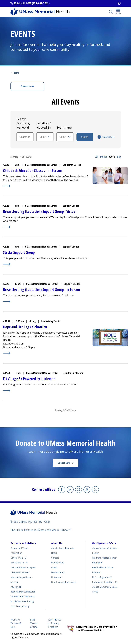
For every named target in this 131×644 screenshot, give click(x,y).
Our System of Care (104, 543)
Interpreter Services (20, 572)
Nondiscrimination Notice (64, 582)
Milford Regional (100, 577)
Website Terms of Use (16, 623)
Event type (64, 127)
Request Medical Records (23, 591)
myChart (15, 582)
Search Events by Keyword (23, 123)
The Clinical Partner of (39, 530)
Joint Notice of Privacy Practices (55, 623)
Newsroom (27, 86)
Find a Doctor (17, 562)
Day (119, 157)
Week (112, 157)
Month (104, 157)
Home (16, 73)
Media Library (58, 572)
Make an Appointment (21, 577)
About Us (57, 543)
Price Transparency (20, 606)
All (97, 157)
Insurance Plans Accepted (23, 567)
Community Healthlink (103, 582)
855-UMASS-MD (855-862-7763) (32, 3)
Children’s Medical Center (104, 557)
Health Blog (22, 601)
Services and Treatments (23, 596)
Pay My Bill (16, 587)
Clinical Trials (17, 557)
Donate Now (64, 463)
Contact (55, 557)
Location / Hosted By (44, 125)
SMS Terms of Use (34, 623)
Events (54, 567)
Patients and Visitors (23, 543)
